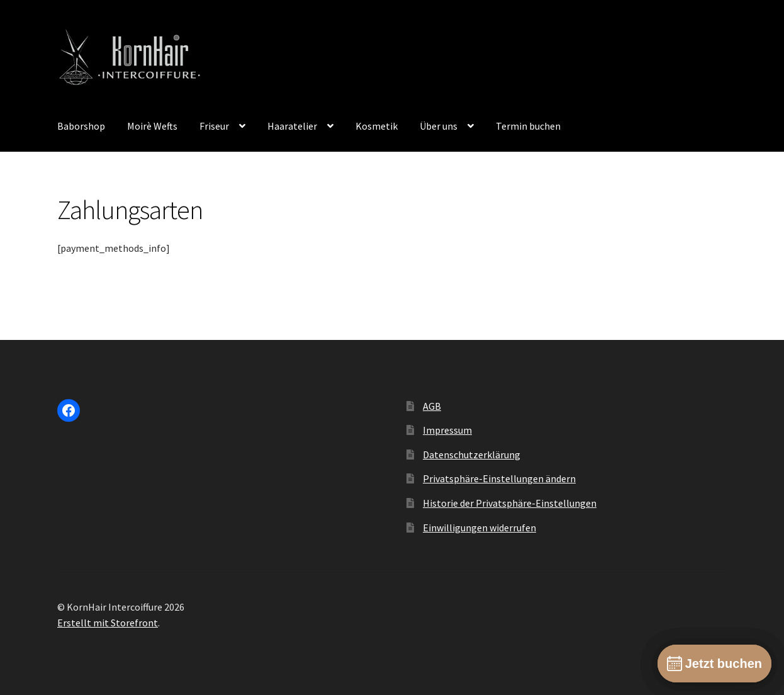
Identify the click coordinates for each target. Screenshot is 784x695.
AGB (432, 406)
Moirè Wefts (152, 126)
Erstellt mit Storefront (108, 623)
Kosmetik (377, 126)
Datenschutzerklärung (472, 455)
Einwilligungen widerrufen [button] (479, 528)
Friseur (214, 126)
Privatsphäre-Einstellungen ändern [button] (499, 478)
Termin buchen (528, 126)
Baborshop (81, 126)
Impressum (447, 430)
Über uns (439, 126)
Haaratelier (292, 126)
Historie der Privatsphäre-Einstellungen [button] (510, 503)
